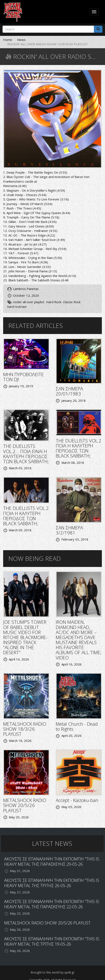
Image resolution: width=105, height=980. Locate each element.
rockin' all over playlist (29, 302)
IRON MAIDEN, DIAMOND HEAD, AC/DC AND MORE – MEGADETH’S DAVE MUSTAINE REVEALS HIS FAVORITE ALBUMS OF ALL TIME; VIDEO (79, 640)
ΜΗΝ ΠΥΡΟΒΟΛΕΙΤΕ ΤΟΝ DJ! (23, 377)
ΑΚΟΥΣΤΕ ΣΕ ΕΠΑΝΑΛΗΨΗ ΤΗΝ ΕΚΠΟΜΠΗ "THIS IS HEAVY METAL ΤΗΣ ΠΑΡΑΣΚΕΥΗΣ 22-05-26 (52, 904)
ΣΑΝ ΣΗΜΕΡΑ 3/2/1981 (69, 530)
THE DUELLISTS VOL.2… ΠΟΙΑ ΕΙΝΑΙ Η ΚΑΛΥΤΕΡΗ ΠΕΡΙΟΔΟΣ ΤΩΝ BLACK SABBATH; (26, 454)
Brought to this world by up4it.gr (52, 972)
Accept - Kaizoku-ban (77, 800)
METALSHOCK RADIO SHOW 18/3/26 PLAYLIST (25, 729)
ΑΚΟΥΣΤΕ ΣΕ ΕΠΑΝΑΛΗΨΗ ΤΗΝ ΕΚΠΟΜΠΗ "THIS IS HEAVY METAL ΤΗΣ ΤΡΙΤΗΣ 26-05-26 (52, 883)
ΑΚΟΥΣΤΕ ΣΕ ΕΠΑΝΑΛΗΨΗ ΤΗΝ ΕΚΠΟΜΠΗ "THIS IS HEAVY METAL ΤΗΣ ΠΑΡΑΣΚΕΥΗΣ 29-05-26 (52, 862)
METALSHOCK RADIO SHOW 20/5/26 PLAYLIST (25, 805)
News (21, 40)
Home (8, 40)
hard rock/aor (17, 307)
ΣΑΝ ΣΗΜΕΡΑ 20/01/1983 (69, 391)
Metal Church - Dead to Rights (77, 726)
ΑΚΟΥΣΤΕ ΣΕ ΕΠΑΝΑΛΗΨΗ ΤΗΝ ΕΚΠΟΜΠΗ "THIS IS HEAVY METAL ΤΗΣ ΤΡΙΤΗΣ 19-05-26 (52, 941)
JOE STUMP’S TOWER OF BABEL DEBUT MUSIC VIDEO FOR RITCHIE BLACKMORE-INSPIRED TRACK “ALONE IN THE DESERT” (25, 637)
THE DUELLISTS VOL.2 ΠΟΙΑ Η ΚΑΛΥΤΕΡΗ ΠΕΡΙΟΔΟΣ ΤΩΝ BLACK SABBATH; (79, 448)
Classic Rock (72, 302)
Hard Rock (54, 302)
